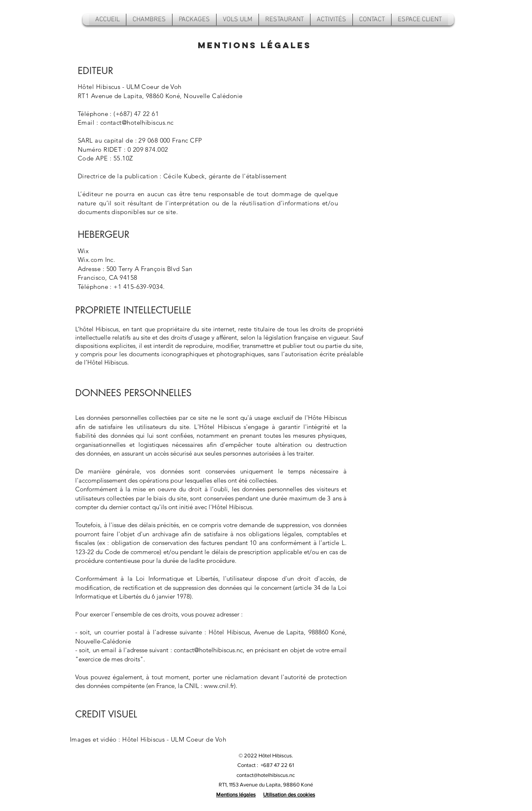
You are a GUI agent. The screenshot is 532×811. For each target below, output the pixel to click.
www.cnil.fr (219, 686)
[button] (331, 20)
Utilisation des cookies (289, 795)
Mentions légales (236, 795)
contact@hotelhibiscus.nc (137, 122)
